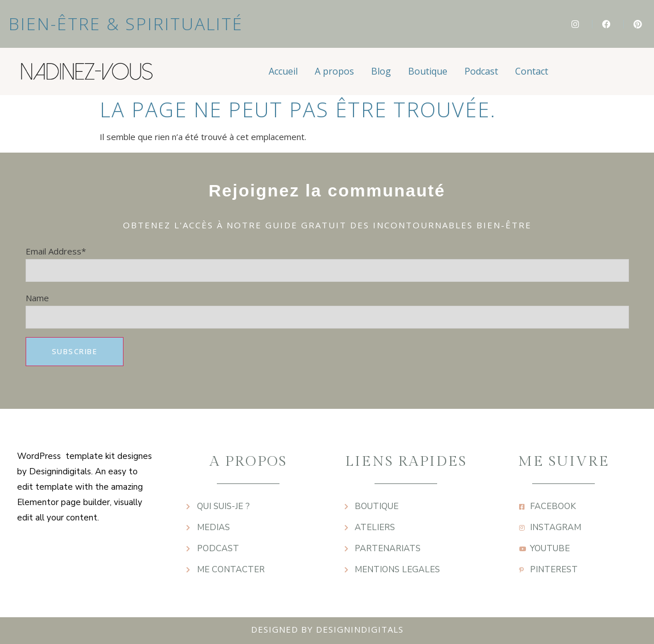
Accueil (283, 71)
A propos (334, 71)
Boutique (428, 71)
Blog (381, 71)
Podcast (481, 71)
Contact (532, 71)
